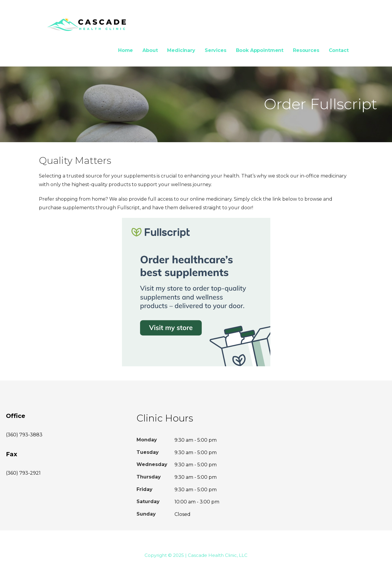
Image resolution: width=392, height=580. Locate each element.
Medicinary (181, 50)
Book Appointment (260, 50)
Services (216, 50)
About (150, 50)
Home (126, 50)
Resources (306, 50)
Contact (339, 50)
